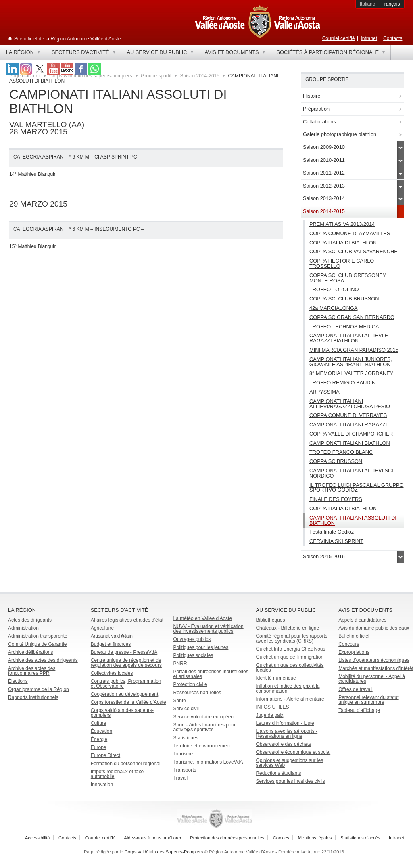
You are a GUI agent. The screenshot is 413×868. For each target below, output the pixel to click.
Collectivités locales (112, 673)
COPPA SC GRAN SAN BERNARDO (352, 317)
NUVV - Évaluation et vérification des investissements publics (209, 629)
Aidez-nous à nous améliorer (152, 838)
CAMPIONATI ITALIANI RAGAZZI (348, 425)
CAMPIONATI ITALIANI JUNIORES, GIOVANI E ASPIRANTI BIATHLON (351, 362)
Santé (180, 701)
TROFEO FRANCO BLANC (341, 452)
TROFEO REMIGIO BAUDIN (342, 383)
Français (390, 4)
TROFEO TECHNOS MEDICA (344, 327)
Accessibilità (38, 838)
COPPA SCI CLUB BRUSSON (344, 299)
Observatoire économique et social (293, 752)
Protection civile (190, 684)
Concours (349, 644)
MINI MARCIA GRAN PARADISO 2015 (354, 350)
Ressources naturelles (197, 693)
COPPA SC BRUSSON (336, 461)
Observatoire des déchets (283, 744)
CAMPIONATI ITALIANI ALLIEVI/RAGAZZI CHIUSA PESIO (350, 404)
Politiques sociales (193, 655)
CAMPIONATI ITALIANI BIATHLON (350, 443)
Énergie (99, 739)
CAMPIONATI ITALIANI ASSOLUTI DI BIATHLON (353, 520)
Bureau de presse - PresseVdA (124, 652)
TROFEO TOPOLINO (334, 289)
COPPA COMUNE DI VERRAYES (348, 415)
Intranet (369, 38)
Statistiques (186, 738)
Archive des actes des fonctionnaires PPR (32, 671)
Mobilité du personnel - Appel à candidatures (372, 679)
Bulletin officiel (354, 636)
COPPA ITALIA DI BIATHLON (343, 243)
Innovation (102, 785)
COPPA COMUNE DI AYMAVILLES (350, 233)
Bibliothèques (270, 620)
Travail (181, 778)
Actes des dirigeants (30, 620)
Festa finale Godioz (332, 532)
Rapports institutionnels (33, 697)
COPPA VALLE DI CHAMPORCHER (351, 434)
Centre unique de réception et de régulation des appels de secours (126, 663)
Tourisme (183, 754)
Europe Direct (105, 755)
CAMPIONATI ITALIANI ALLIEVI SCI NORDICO (351, 473)
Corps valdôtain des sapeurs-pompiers (122, 713)
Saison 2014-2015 (200, 76)
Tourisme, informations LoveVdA (208, 762)
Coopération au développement (124, 694)
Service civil (186, 709)
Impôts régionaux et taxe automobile (117, 774)
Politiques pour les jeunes (201, 647)
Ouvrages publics (192, 639)
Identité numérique (276, 678)
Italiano (368, 4)
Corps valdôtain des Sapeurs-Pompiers (164, 852)
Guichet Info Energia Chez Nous (290, 649)
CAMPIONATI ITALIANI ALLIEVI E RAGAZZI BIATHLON (349, 338)
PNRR (180, 664)
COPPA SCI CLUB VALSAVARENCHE (354, 251)
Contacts (393, 38)
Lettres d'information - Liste (285, 723)
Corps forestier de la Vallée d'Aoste (128, 702)
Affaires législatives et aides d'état (127, 620)
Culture (99, 723)
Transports (185, 770)
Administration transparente (38, 636)
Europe (99, 747)
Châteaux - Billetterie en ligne (287, 628)
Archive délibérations (30, 652)
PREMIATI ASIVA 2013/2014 (342, 224)
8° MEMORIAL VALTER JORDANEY (351, 373)
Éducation (101, 731)
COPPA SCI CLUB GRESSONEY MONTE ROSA (348, 278)
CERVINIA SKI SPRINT (336, 541)
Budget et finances (111, 644)
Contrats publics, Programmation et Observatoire (126, 684)
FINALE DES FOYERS (336, 499)
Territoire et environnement (202, 746)
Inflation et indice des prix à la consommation (288, 689)
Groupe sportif (156, 76)
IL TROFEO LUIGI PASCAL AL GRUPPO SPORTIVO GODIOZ (357, 488)
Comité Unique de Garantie (37, 644)
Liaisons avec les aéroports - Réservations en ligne (287, 734)
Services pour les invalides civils (290, 781)
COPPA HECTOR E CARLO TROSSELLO (342, 263)
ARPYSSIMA (324, 392)
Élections (18, 681)
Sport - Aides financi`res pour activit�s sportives (205, 727)
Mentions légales (315, 838)
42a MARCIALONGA (333, 308)
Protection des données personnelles (227, 838)
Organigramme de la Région (39, 689)
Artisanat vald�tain (112, 636)
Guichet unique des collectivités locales (290, 668)
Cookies (281, 838)
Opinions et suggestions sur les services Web (289, 763)
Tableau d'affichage (359, 710)
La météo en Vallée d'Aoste (203, 618)
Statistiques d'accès (360, 838)
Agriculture (102, 628)
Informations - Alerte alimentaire (290, 699)
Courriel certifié (339, 38)
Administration (23, 628)
